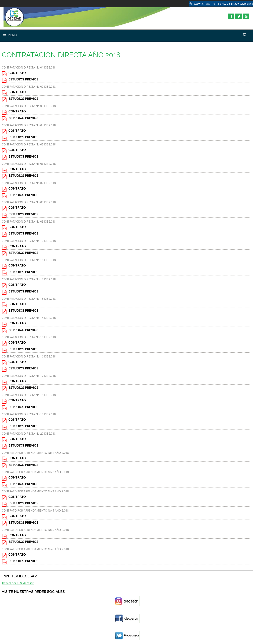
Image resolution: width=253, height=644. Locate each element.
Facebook (231, 16)
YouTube (246, 16)
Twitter (238, 16)
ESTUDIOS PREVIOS (23, 79)
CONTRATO (17, 73)
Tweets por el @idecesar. (18, 583)
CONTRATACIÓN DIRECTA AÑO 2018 (61, 55)
